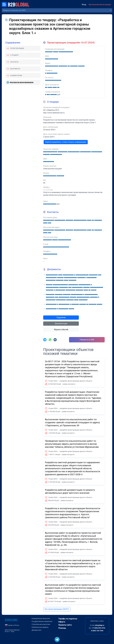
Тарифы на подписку (68, 619)
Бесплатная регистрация (100, 4)
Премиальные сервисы (40, 627)
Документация (61, 324)
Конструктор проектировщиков (22, 82)
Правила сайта (65, 625)
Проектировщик (17, 48)
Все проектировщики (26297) (57, 609)
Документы (15, 69)
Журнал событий (61, 330)
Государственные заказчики (42, 621)
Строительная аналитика (41, 624)
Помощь (62, 628)
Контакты (14, 62)
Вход (84, 4)
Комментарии (16, 75)
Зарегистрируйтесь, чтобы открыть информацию (66, 142)
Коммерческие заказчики (41, 619)
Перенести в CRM (87, 340)
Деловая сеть (37, 630)
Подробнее (61, 317)
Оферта (62, 622)
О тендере (14, 55)
